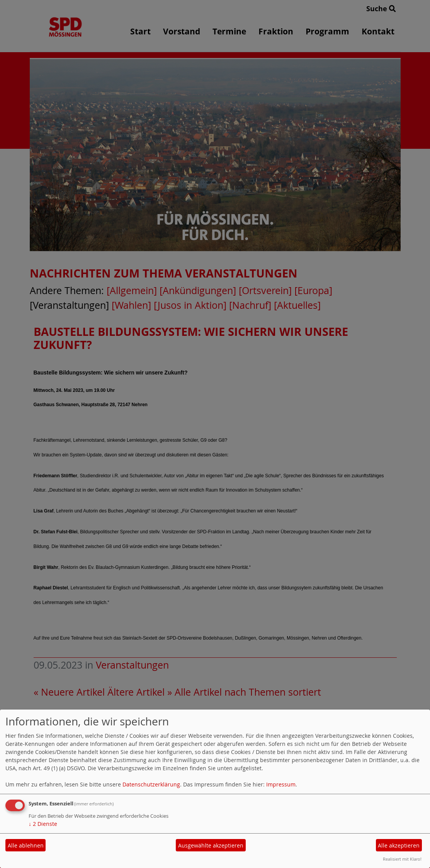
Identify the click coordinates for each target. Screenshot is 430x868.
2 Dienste (43, 824)
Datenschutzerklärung (151, 784)
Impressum (281, 784)
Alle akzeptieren (399, 845)
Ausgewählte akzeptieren (211, 845)
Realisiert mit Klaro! (402, 859)
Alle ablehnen (26, 845)
